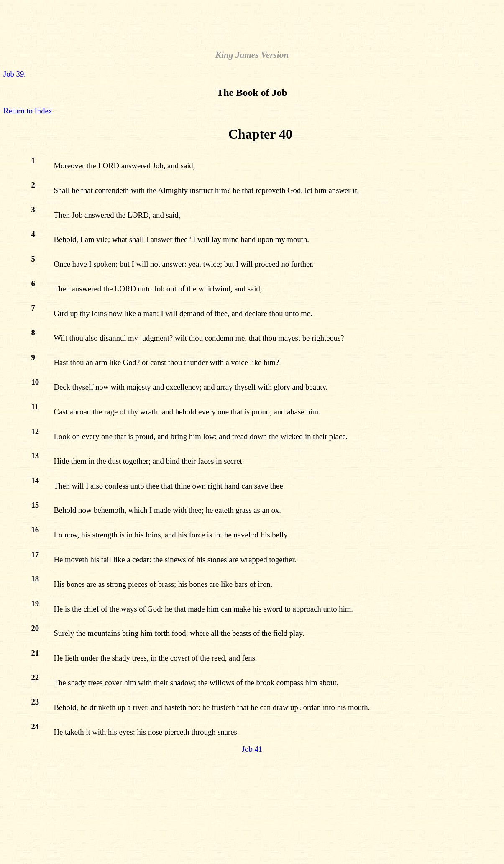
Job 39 (14, 74)
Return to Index (28, 111)
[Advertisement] (252, 22)
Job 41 (252, 749)
